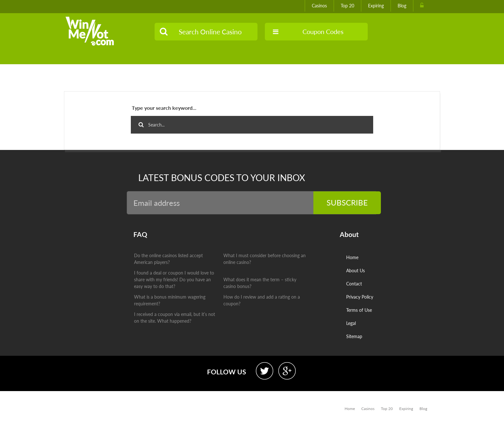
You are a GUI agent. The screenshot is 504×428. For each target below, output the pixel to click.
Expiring (376, 6)
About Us (355, 271)
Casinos (319, 6)
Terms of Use (359, 310)
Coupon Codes (308, 31)
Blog (402, 6)
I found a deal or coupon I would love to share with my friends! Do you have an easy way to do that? (174, 280)
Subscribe (347, 202)
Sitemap (354, 336)
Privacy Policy (360, 297)
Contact (354, 284)
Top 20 (347, 6)
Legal (351, 323)
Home (352, 257)
